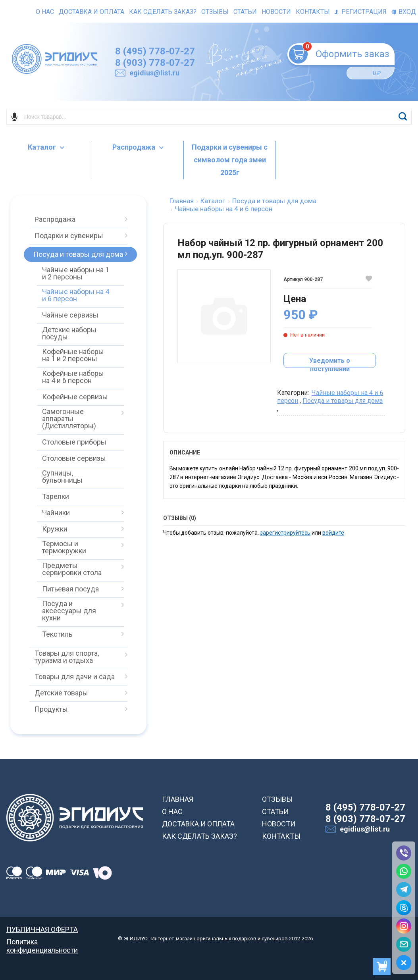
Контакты (313, 12)
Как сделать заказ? (163, 12)
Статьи (245, 12)
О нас (45, 12)
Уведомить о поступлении (330, 362)
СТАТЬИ (275, 812)
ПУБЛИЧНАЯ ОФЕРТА (42, 929)
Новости (276, 12)
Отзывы (215, 12)
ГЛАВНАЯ (178, 799)
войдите (333, 533)
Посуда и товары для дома (343, 401)
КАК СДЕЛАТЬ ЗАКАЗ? (199, 836)
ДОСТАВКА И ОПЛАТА (198, 824)
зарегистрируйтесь (285, 533)
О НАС (172, 812)
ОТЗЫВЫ (277, 799)
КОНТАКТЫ (281, 836)
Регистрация (361, 12)
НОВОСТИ (279, 824)
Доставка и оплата (91, 12)
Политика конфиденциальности (42, 942)
